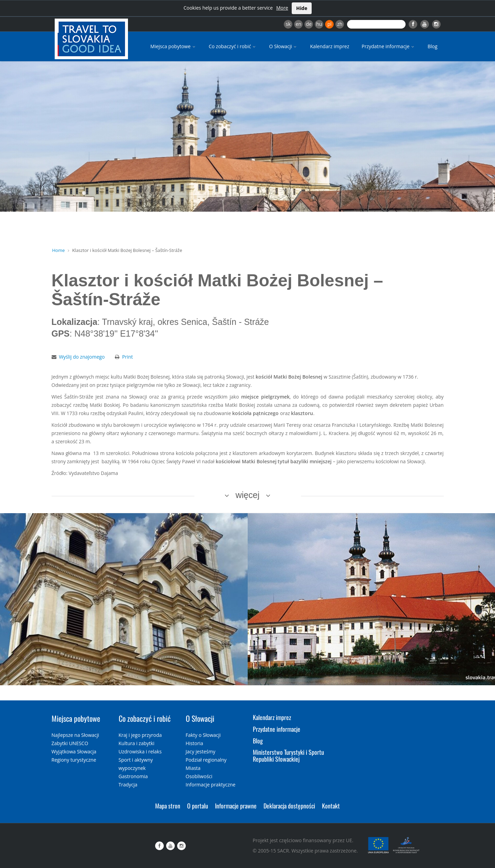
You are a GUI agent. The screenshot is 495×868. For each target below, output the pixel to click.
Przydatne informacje (388, 46)
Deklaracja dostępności (289, 806)
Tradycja (128, 785)
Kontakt (331, 806)
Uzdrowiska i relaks (140, 751)
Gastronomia (133, 776)
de (309, 24)
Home (59, 250)
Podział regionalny (206, 760)
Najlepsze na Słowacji (76, 735)
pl (330, 24)
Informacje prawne (236, 806)
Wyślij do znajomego (82, 357)
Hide (302, 8)
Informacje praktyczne (211, 785)
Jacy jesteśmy (201, 751)
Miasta (193, 768)
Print (127, 357)
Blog (433, 46)
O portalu (198, 806)
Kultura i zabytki (137, 743)
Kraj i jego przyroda (140, 735)
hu (319, 24)
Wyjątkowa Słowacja (74, 751)
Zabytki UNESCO (70, 743)
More (282, 8)
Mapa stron (168, 806)
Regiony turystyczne (74, 760)
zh (340, 24)
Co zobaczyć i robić (233, 46)
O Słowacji (283, 46)
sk (288, 24)
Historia (195, 743)
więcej (247, 495)
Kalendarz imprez (330, 46)
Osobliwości (199, 776)
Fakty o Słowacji (203, 735)
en (298, 24)
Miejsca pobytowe (173, 46)
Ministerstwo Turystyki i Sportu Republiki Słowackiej (288, 755)
